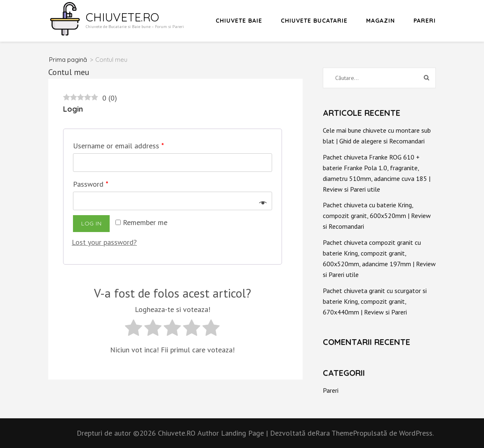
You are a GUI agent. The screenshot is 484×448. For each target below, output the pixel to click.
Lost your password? (104, 242)
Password (91, 184)
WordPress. (416, 433)
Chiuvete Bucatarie (314, 21)
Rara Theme (334, 433)
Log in (91, 223)
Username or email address (119, 146)
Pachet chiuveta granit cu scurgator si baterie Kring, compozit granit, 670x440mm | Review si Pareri (375, 301)
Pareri (425, 21)
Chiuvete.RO (122, 17)
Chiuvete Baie (239, 21)
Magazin (381, 21)
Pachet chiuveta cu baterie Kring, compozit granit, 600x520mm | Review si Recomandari (377, 216)
